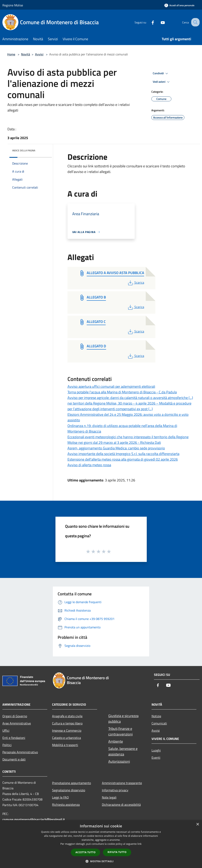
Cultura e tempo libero (67, 723)
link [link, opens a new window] (139, 844)
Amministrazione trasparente (122, 783)
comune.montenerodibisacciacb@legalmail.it (34, 819)
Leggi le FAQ (60, 797)
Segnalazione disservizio (69, 790)
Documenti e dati (14, 759)
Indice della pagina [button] (24, 150)
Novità (26, 54)
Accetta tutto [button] (85, 852)
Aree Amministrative (17, 723)
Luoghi (156, 750)
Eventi (156, 757)
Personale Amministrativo (20, 752)
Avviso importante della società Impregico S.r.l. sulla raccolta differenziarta (123, 454)
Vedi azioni (162, 82)
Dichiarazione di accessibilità (121, 805)
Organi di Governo (15, 716)
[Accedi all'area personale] (179, 5)
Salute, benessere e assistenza (123, 751)
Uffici (6, 730)
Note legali (109, 797)
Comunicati (159, 723)
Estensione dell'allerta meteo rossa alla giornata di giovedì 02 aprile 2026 (123, 459)
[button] (101, 861)
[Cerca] (195, 22)
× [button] (197, 824)
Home (11, 54)
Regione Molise (13, 5)
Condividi (161, 73)
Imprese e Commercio (67, 730)
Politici (7, 745)
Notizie (156, 716)
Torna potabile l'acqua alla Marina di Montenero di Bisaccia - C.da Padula (122, 392)
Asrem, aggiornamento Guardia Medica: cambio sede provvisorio (116, 448)
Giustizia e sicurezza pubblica (123, 719)
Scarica (136, 282)
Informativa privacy (115, 790)
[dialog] (101, 844)
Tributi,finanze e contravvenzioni (121, 731)
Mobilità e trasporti (65, 745)
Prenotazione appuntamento (71, 783)
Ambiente (116, 741)
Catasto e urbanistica (66, 738)
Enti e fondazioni (14, 738)
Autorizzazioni (119, 761)
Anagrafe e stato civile (67, 716)
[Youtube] (159, 22)
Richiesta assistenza (66, 805)
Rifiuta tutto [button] (117, 852)
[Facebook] (149, 22)
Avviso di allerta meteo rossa (89, 465)
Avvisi (39, 54)
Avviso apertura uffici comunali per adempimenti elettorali (111, 386)
